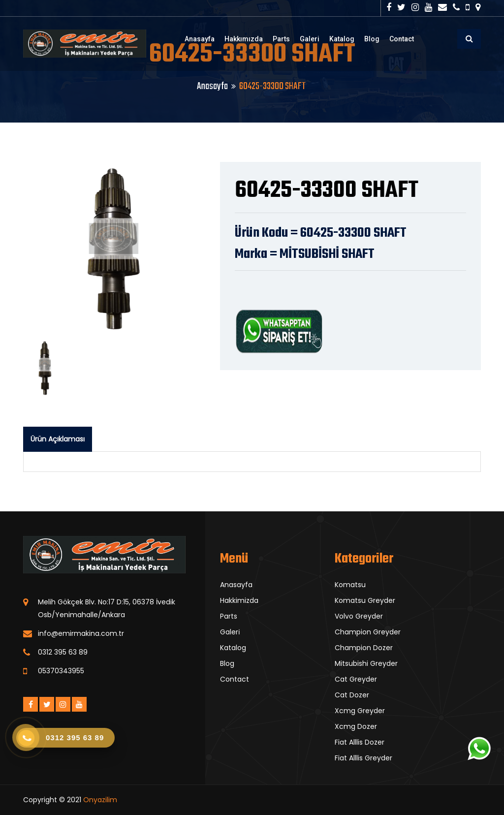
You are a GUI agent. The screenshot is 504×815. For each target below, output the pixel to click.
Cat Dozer (352, 695)
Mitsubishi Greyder (366, 663)
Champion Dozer (364, 648)
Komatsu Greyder (365, 600)
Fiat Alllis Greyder (363, 758)
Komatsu (350, 585)
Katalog (342, 39)
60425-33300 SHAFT (327, 191)
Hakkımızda (244, 39)
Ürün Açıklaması (58, 439)
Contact (402, 39)
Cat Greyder (356, 679)
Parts (281, 39)
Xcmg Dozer (356, 726)
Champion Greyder (368, 632)
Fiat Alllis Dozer (360, 742)
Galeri (310, 39)
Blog (372, 39)
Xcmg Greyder (360, 711)
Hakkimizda (239, 600)
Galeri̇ (230, 632)
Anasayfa (200, 39)
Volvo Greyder (359, 616)
